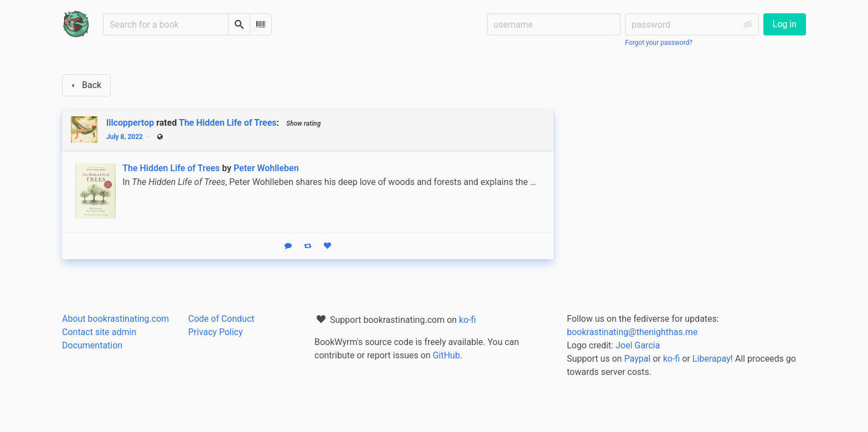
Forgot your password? (659, 43)
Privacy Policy (216, 332)
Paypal (637, 359)
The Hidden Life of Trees (228, 123)
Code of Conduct (221, 319)
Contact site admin (99, 332)
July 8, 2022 (125, 137)
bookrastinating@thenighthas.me (632, 332)
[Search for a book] (166, 24)
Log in (785, 24)
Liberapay (712, 359)
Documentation (92, 345)
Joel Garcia (638, 345)
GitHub (446, 355)
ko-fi (467, 320)
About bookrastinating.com (115, 319)
